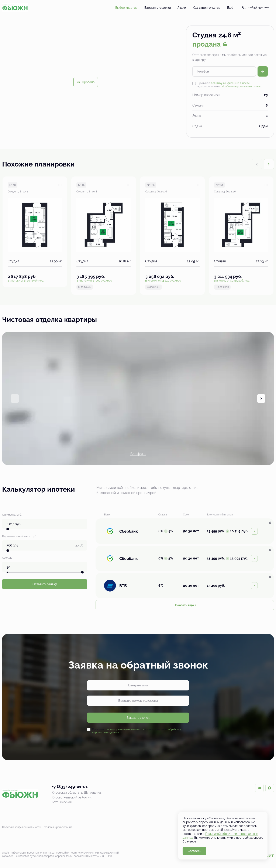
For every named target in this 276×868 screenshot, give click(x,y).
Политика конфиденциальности (22, 827)
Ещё (230, 8)
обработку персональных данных (241, 87)
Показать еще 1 (185, 605)
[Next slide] (269, 164)
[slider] (8, 528)
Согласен (194, 851)
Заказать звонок (138, 718)
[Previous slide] (15, 398)
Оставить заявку (45, 582)
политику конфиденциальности (230, 83)
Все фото (138, 454)
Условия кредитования (58, 827)
